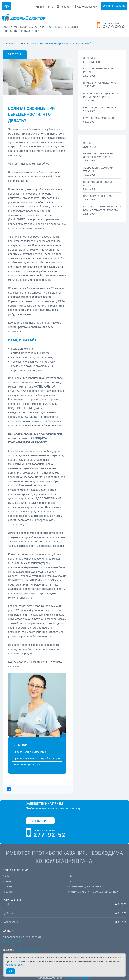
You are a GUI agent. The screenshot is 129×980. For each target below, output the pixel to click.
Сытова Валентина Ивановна (30, 752)
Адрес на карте (12, 941)
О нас (35, 31)
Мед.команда (23, 27)
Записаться (40, 821)
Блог (49, 27)
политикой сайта (15, 965)
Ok (10, 971)
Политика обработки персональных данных (92, 892)
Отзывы (73, 27)
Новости (60, 27)
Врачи (6, 876)
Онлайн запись (114, 6)
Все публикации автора (27, 765)
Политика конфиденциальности (85, 887)
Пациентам (22, 31)
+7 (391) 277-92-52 (26, 950)
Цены (9, 31)
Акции (8, 27)
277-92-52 (113, 26)
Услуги (39, 27)
